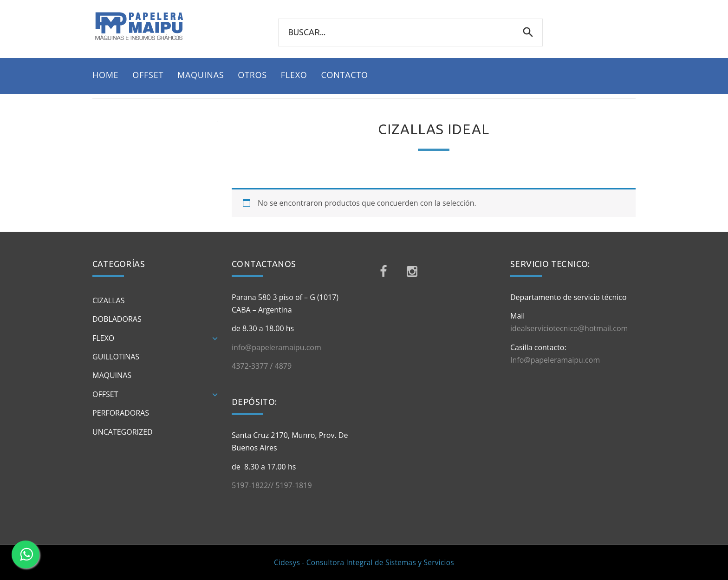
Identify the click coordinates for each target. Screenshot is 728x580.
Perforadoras (121, 413)
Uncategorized (123, 432)
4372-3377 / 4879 (262, 366)
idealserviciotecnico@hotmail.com (569, 328)
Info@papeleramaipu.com (555, 360)
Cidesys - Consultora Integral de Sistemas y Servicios (364, 563)
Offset (105, 394)
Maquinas (112, 375)
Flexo (103, 338)
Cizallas (108, 300)
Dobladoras (117, 319)
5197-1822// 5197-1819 (272, 485)
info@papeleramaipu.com (276, 347)
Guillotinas (116, 357)
